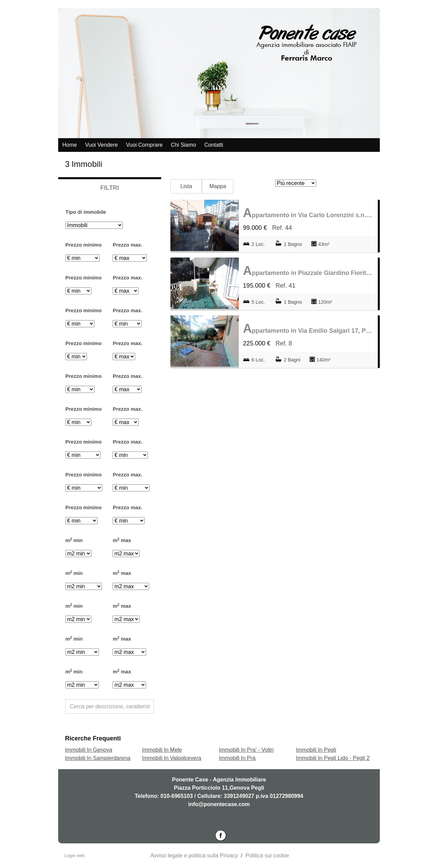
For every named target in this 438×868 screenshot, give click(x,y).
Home (70, 145)
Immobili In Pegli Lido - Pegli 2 (333, 758)
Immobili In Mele (162, 750)
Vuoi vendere (101, 145)
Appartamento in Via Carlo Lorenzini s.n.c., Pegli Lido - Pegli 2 (308, 213)
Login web (75, 856)
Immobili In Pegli (316, 750)
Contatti (214, 145)
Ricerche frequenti (93, 738)
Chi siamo (183, 145)
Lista (186, 186)
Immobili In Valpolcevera (172, 758)
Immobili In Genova (89, 750)
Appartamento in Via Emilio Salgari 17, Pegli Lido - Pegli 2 (308, 328)
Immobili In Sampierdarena (98, 758)
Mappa (218, 186)
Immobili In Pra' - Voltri (246, 750)
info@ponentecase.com (219, 804)
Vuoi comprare (144, 145)
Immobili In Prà (237, 758)
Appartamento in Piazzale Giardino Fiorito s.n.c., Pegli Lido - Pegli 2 (308, 271)
